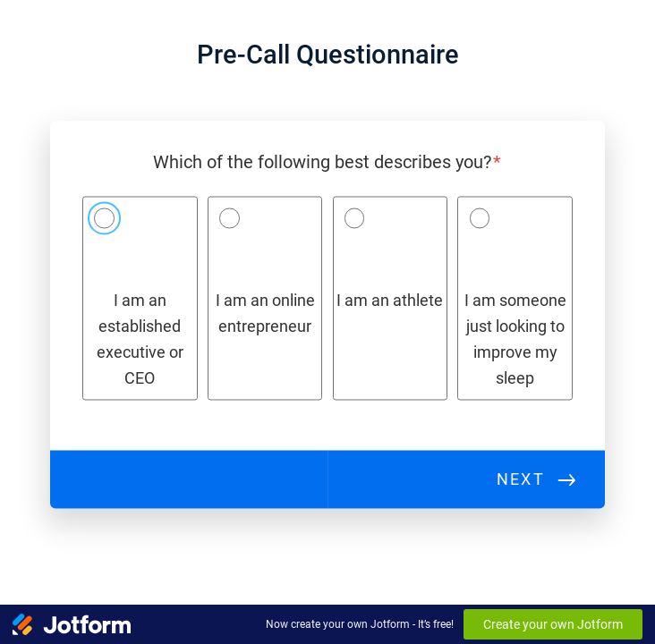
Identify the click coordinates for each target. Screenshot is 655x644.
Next (521, 479)
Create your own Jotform (553, 624)
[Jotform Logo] (72, 624)
